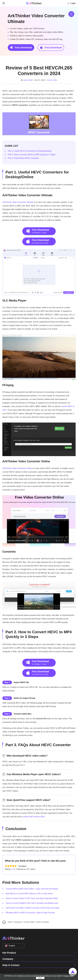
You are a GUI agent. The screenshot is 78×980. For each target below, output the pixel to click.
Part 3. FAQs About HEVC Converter (23, 158)
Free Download (21, 47)
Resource (18, 922)
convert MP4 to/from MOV (34, 817)
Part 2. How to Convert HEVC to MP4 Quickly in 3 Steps (32, 155)
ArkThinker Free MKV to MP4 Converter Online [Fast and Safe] (32, 908)
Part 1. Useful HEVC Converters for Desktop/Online (30, 151)
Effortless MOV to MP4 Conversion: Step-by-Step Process (30, 913)
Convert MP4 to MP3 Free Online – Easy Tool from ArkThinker (32, 889)
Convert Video (52, 80)
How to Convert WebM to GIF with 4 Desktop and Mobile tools (32, 903)
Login (71, 3)
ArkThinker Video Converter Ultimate (36, 19)
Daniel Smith (28, 80)
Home (10, 922)
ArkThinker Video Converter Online (17, 468)
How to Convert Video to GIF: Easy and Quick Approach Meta (32, 898)
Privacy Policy (68, 976)
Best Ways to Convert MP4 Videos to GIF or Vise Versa (29, 894)
